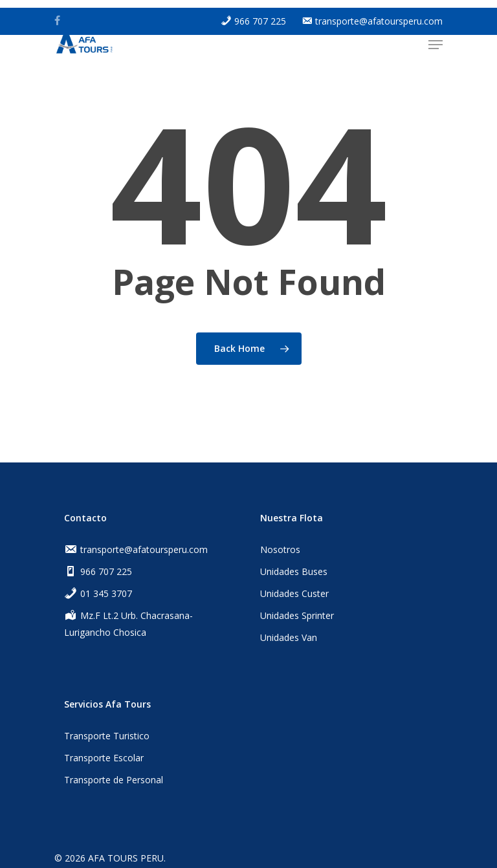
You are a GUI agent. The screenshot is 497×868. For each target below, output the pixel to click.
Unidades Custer (294, 593)
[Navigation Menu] (436, 45)
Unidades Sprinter (297, 615)
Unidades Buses (294, 571)
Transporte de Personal (114, 780)
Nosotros (280, 549)
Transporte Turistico (107, 736)
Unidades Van (289, 637)
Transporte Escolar (104, 758)
